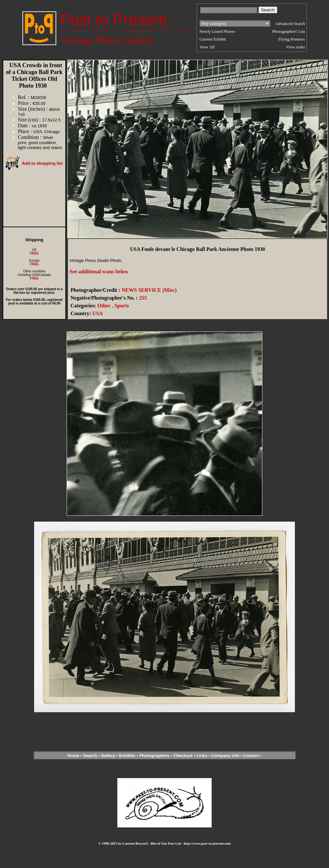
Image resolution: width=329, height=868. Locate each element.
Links (202, 756)
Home (73, 756)
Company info (226, 756)
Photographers (154, 756)
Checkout (183, 756)
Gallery (108, 756)
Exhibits (127, 756)
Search (90, 756)
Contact (251, 756)
